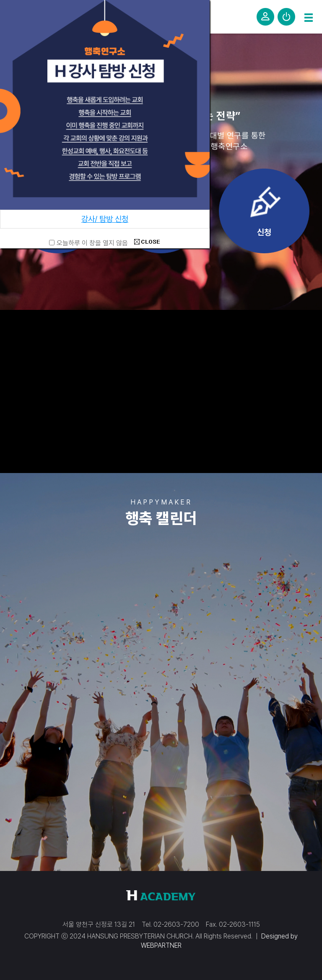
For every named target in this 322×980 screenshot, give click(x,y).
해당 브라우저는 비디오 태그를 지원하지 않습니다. (161, 390)
